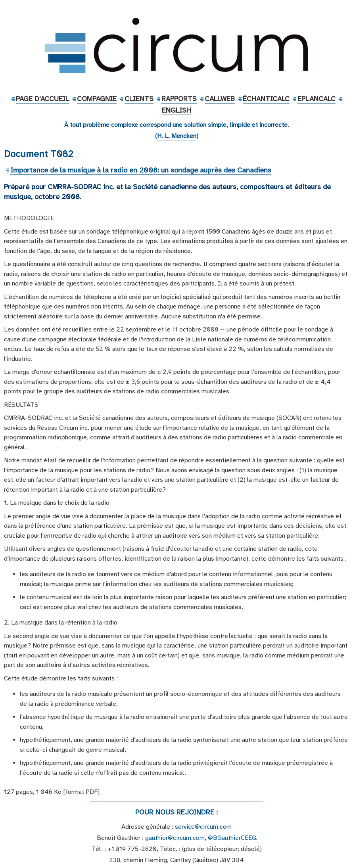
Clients (139, 99)
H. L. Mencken (177, 136)
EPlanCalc (317, 99)
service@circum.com (203, 827)
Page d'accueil (42, 99)
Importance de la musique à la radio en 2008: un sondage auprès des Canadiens (141, 170)
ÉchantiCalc (266, 99)
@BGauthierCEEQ (232, 838)
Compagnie (97, 99)
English (176, 110)
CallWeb (220, 99)
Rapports (179, 99)
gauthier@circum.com (175, 838)
